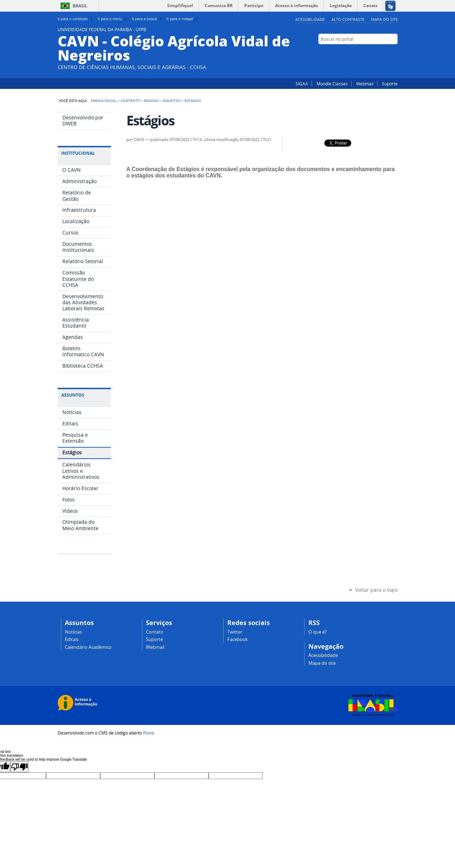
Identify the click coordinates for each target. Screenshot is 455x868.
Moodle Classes (332, 84)
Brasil (80, 6)
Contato (155, 632)
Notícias (73, 632)
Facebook (394, 53)
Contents (130, 101)
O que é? (318, 632)
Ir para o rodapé (183, 19)
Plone (149, 733)
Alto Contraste (348, 19)
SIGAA (302, 84)
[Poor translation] (19, 767)
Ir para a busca (147, 19)
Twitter (385, 53)
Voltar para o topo (376, 590)
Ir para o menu (113, 19)
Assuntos (171, 101)
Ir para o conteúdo (76, 19)
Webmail (365, 84)
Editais (72, 639)
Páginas (151, 101)
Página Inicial (104, 101)
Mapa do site (384, 19)
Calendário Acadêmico (88, 647)
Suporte (390, 84)
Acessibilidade (310, 19)
